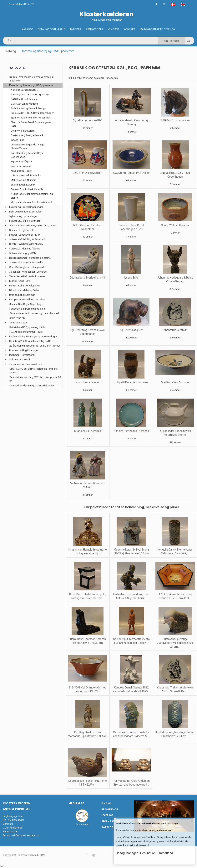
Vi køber (113, 29)
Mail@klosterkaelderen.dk (158, 29)
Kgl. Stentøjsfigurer (131, 330)
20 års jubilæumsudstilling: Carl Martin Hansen (35, 346)
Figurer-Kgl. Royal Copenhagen (26, 207)
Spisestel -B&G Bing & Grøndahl (27, 239)
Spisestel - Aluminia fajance (25, 249)
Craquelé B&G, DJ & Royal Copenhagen (33, 113)
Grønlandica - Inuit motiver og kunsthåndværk (35, 313)
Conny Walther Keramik (175, 225)
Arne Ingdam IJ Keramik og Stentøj (30, 94)
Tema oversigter (18, 323)
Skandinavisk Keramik (88, 431)
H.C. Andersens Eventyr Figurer (26, 332)
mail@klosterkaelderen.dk (25, 835)
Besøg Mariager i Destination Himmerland (144, 853)
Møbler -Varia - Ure (20, 281)
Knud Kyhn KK (17, 318)
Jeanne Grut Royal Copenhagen (27, 304)
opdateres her (164, 830)
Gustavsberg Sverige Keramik (88, 278)
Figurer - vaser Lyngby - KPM (25, 235)
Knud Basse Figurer (88, 382)
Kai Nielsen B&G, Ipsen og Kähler (28, 327)
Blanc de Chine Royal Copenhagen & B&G (31, 124)
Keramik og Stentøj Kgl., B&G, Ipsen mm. (32, 85)
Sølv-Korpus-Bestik (20, 360)
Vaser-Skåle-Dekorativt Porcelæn (27, 276)
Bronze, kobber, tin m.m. (23, 295)
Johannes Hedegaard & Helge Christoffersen (28, 146)
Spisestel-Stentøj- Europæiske (26, 262)
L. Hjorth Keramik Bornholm (131, 382)
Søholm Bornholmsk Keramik (131, 431)
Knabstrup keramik (175, 330)
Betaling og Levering (52, 29)
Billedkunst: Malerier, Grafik (24, 290)
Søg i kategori (172, 41)
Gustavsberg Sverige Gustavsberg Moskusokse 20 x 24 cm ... (175, 643)
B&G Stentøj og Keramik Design (131, 173)
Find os (106, 803)
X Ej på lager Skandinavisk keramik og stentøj (32, 196)
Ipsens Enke (131, 278)
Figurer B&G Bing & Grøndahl (25, 221)
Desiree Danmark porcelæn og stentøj (30, 258)
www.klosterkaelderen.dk (133, 845)
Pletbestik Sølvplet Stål (22, 355)
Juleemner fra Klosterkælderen (26, 364)
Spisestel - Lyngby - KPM (23, 253)
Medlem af (76, 803)
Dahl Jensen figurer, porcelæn (26, 212)
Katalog (27, 29)
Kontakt (129, 29)
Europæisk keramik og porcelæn (27, 299)
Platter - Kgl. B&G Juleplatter (25, 286)
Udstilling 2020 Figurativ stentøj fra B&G (31, 341)
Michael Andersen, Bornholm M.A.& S (31, 202)
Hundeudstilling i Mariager (24, 350)
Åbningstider (94, 29)
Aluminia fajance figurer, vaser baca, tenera (33, 225)
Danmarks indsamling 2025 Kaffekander (32, 386)
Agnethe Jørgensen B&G (88, 120)
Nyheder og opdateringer (23, 216)
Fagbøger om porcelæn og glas (27, 309)
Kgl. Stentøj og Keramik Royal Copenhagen (27, 155)
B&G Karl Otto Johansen (175, 120)
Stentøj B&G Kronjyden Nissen (26, 244)
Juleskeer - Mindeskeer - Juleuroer (28, 272)
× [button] (192, 821)
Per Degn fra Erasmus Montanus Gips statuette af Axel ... (88, 736)
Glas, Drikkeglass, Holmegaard (26, 267)
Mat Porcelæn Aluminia (175, 382)
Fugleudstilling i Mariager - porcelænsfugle (33, 336)
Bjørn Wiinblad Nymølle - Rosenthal (30, 118)
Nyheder (76, 29)
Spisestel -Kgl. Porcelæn (23, 230)
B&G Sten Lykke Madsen (88, 173)
